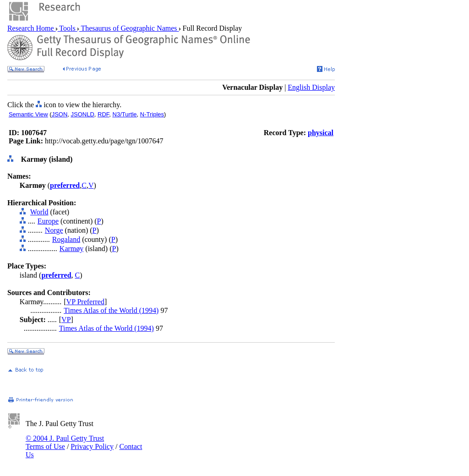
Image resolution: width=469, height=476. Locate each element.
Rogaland (66, 239)
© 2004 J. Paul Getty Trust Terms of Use (65, 442)
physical (321, 133)
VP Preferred (85, 302)
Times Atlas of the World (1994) (111, 310)
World (39, 212)
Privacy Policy (92, 446)
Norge (54, 230)
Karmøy (71, 249)
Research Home (32, 28)
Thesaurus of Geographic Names (129, 28)
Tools (68, 28)
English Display (311, 87)
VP (66, 320)
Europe (48, 221)
